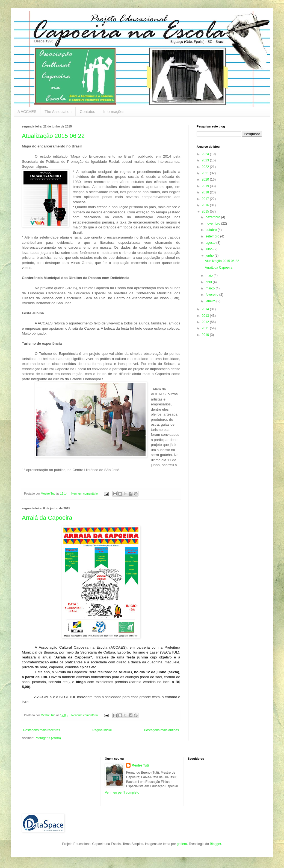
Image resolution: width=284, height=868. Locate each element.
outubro (212, 230)
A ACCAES (27, 112)
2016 (206, 205)
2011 (206, 328)
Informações (114, 112)
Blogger (215, 844)
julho (210, 249)
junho (210, 256)
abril (209, 282)
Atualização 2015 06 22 (53, 136)
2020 (206, 179)
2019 (206, 186)
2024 (206, 154)
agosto (211, 243)
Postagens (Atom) (48, 738)
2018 (206, 192)
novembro (213, 223)
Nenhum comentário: (85, 493)
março (211, 288)
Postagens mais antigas (162, 730)
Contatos (87, 112)
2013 (206, 316)
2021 (206, 173)
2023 (206, 160)
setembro (213, 236)
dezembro (213, 217)
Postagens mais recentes (42, 730)
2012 (206, 322)
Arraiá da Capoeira (47, 518)
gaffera (182, 844)
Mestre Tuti (140, 765)
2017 (206, 199)
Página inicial (102, 730)
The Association (58, 112)
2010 (206, 335)
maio (210, 275)
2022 (206, 167)
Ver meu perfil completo (122, 792)
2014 (206, 309)
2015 (206, 211)
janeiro (211, 301)
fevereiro (212, 295)
